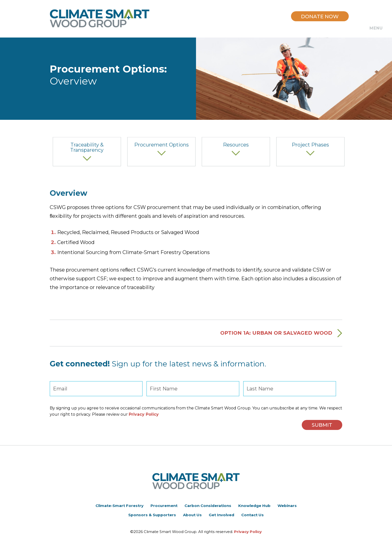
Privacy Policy (144, 414)
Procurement (164, 506)
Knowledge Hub (254, 506)
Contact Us (252, 515)
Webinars (287, 506)
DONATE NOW (320, 17)
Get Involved (221, 515)
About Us (192, 515)
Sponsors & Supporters (152, 515)
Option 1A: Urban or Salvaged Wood (276, 338)
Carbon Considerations (208, 506)
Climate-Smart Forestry (119, 506)
